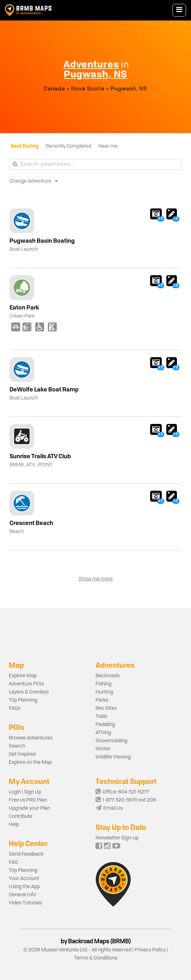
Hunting (104, 692)
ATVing (103, 733)
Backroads (107, 676)
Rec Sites (106, 708)
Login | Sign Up (25, 792)
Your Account (24, 879)
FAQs (15, 708)
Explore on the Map (30, 762)
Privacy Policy (150, 950)
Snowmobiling (111, 741)
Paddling (105, 725)
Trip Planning (23, 700)
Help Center (28, 843)
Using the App (24, 887)
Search (17, 746)
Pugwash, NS (129, 89)
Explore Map (23, 676)
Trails (101, 716)
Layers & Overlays (29, 692)
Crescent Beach (31, 523)
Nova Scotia (88, 89)
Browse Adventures (31, 738)
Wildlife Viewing (113, 757)
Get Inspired (22, 754)
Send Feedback (26, 854)
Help (14, 825)
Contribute (21, 816)
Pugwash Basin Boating (42, 241)
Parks (102, 700)
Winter (103, 749)
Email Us (109, 808)
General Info (22, 895)
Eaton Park (24, 307)
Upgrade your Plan (29, 808)
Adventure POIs (26, 684)
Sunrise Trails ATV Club (40, 456)
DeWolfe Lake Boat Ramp (44, 389)
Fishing (103, 684)
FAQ (13, 862)
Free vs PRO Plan (28, 800)
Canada (54, 89)
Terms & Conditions (96, 958)
